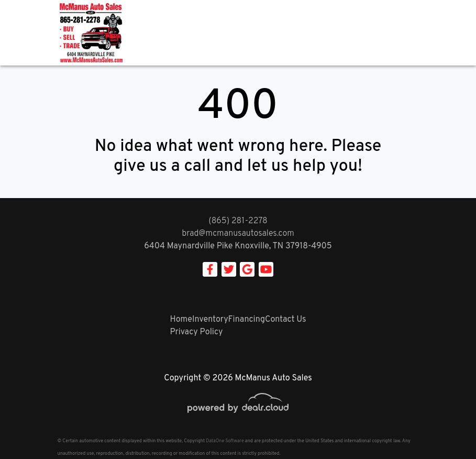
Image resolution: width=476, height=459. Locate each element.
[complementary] (445, 428)
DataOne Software (225, 441)
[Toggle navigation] (408, 33)
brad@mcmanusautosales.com (238, 234)
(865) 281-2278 (238, 221)
